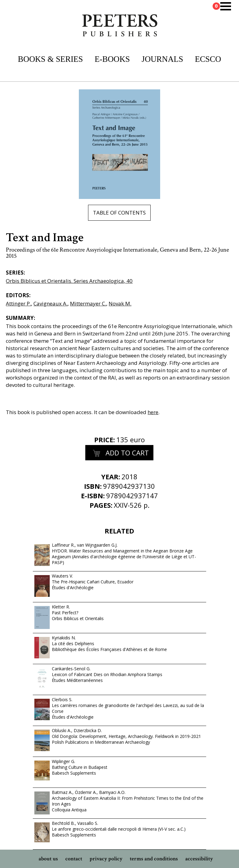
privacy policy (106, 859)
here (153, 412)
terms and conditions (154, 859)
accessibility (199, 859)
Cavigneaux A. (50, 303)
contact (74, 859)
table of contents (119, 213)
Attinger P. (18, 303)
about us (48, 859)
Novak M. (120, 303)
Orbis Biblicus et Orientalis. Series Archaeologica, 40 (69, 281)
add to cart (119, 454)
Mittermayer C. (88, 303)
